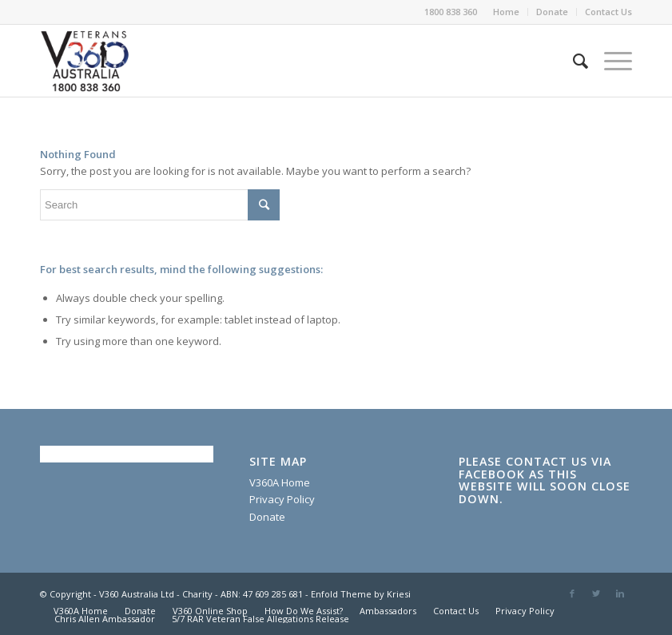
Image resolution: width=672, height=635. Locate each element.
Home (506, 12)
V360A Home (280, 482)
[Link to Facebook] (572, 593)
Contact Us (608, 12)
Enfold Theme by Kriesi (361, 594)
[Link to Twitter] (596, 593)
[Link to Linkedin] (620, 593)
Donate (552, 12)
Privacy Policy (282, 499)
